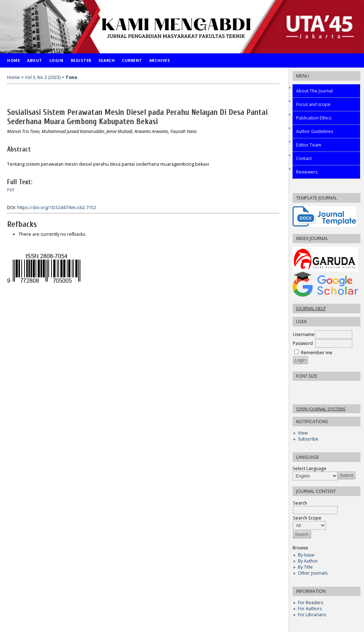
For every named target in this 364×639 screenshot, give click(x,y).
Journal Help (311, 308)
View (303, 433)
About (35, 60)
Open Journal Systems (321, 409)
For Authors (310, 609)
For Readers (311, 603)
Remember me (317, 353)
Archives (160, 60)
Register (81, 60)
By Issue (306, 555)
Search (107, 60)
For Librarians (312, 615)
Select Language (309, 468)
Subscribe (308, 439)
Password (303, 343)
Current (132, 60)
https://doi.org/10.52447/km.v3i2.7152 (57, 207)
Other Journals (313, 573)
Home (14, 60)
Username (304, 334)
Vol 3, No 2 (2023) (43, 77)
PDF (11, 190)
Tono (71, 77)
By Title (305, 567)
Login (57, 60)
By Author (308, 561)
